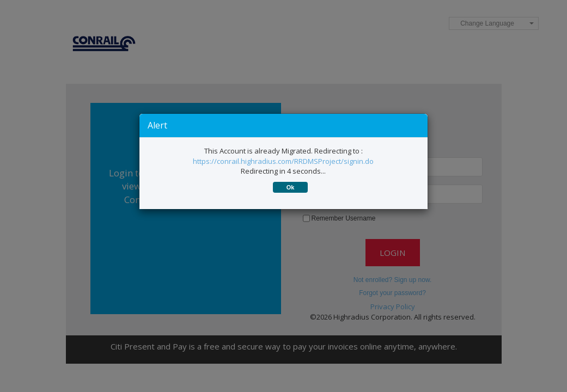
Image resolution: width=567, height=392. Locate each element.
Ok (291, 187)
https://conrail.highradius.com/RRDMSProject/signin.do (283, 161)
